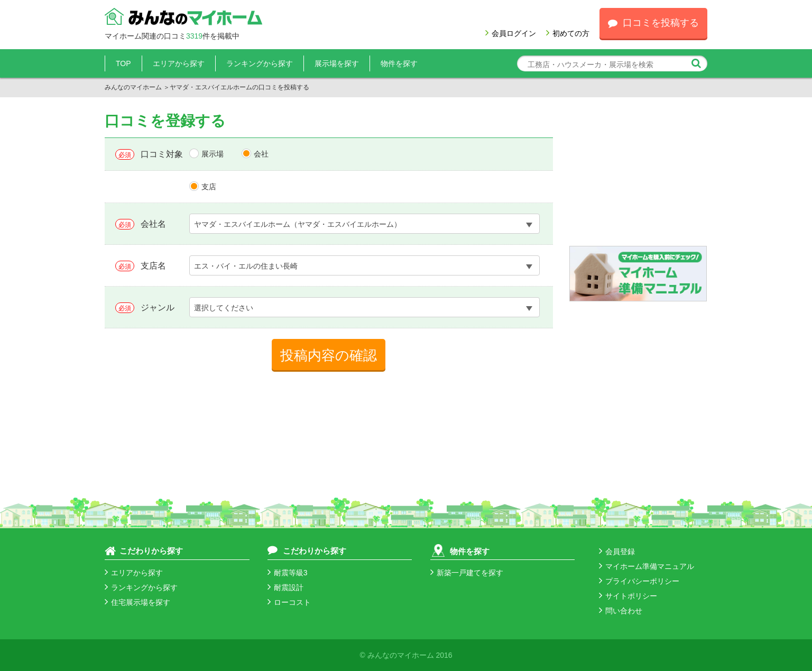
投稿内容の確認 (329, 355)
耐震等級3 (288, 573)
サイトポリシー (628, 596)
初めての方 (568, 33)
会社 (261, 154)
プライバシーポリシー (639, 581)
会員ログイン (511, 33)
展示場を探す (337, 63)
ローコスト (289, 602)
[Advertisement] (638, 179)
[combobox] (365, 224)
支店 (209, 187)
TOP (123, 63)
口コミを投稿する (653, 23)
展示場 (213, 154)
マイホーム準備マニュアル (647, 566)
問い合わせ (621, 611)
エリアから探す (179, 63)
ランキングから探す (260, 63)
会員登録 (617, 551)
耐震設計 (285, 587)
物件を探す (399, 63)
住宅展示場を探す (137, 602)
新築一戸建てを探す (467, 573)
